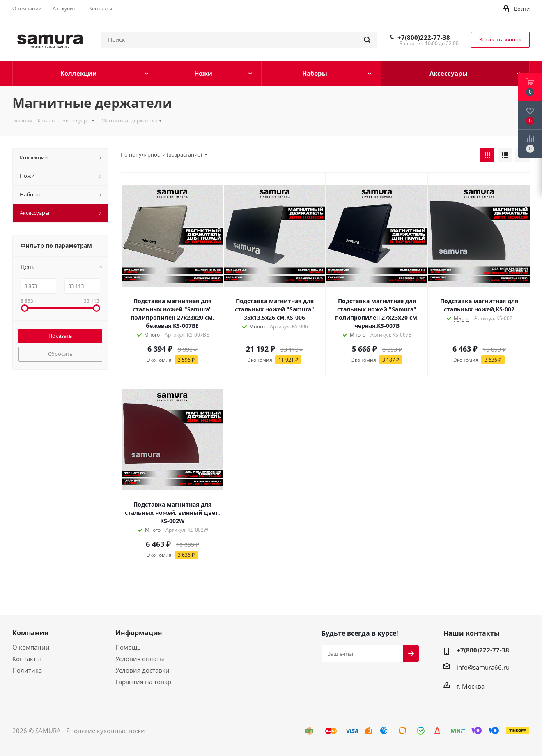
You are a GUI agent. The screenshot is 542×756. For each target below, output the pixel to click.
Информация (139, 633)
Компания (30, 633)
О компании (31, 647)
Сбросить (60, 354)
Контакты (27, 659)
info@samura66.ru (483, 667)
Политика (27, 670)
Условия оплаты (140, 659)
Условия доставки (142, 670)
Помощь (128, 647)
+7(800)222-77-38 (424, 37)
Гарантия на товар (143, 682)
